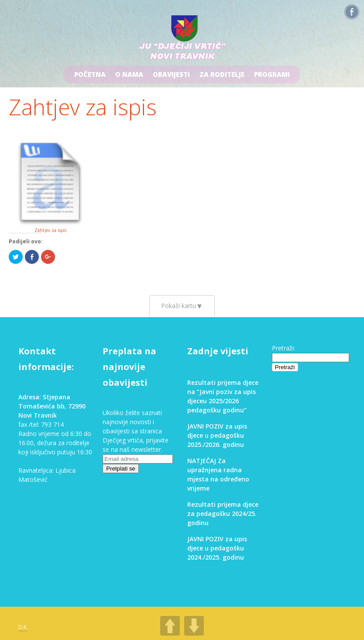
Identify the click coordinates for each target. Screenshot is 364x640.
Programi (272, 74)
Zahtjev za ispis (83, 107)
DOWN (194, 626)
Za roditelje (222, 74)
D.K (22, 627)
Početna (90, 74)
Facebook (352, 12)
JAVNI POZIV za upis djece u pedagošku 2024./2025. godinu (217, 548)
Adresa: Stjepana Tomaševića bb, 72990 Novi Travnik (52, 406)
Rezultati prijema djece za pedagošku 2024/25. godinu (223, 514)
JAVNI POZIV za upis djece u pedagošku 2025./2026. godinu (217, 435)
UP (170, 626)
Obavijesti (171, 74)
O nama (129, 74)
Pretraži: (283, 348)
